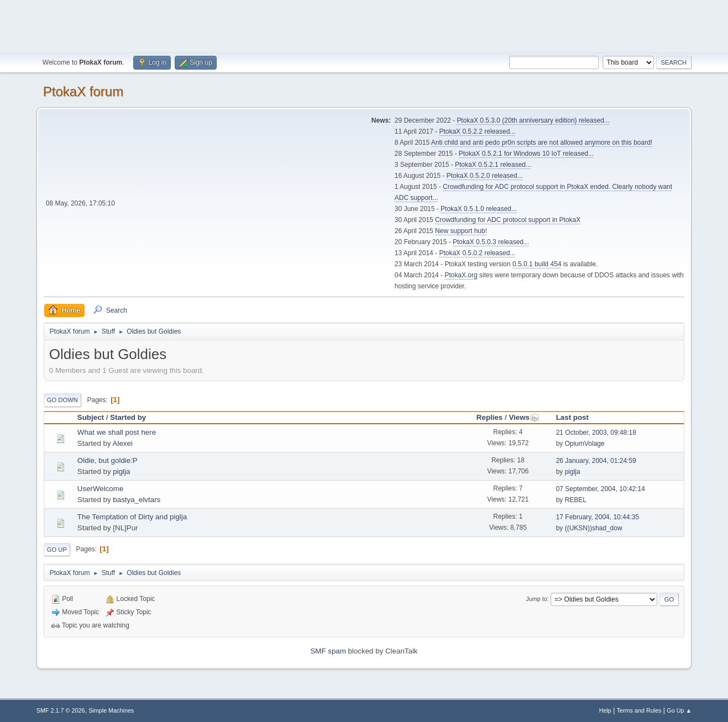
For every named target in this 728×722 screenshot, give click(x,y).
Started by (128, 417)
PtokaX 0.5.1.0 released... (479, 209)
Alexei (123, 443)
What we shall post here (117, 432)
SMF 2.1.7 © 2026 (61, 710)
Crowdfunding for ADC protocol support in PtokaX (508, 220)
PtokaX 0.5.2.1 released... (493, 165)
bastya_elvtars (137, 500)
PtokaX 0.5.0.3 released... (491, 242)
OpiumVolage (585, 444)
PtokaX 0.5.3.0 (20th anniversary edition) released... (533, 120)
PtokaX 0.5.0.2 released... (477, 253)
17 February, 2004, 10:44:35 (598, 517)
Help (605, 710)
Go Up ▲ (679, 710)
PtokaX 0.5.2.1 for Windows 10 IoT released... (526, 154)
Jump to (537, 599)
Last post (572, 417)
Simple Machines (111, 710)
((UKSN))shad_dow (594, 528)
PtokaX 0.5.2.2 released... (477, 131)
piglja (121, 471)
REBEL (576, 500)
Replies (489, 417)
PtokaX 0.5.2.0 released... (485, 176)
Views (524, 417)
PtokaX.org (461, 275)
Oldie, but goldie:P (108, 460)
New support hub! (461, 231)
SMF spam (328, 651)
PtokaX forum (83, 91)
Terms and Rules (639, 710)
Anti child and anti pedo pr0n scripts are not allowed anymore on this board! (542, 143)
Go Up (57, 550)
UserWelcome (100, 489)
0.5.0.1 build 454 (537, 264)
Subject (91, 417)
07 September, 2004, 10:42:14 (601, 489)
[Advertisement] (364, 25)
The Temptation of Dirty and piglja (132, 517)
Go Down (62, 400)
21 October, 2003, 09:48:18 (596, 433)
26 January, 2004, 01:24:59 (596, 461)
